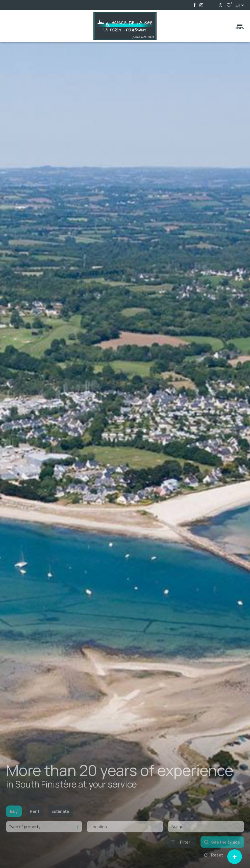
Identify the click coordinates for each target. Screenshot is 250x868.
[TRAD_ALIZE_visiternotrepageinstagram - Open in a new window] (201, 5)
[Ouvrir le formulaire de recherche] (181, 853)
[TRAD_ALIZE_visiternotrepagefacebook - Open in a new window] (195, 5)
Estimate (60, 822)
